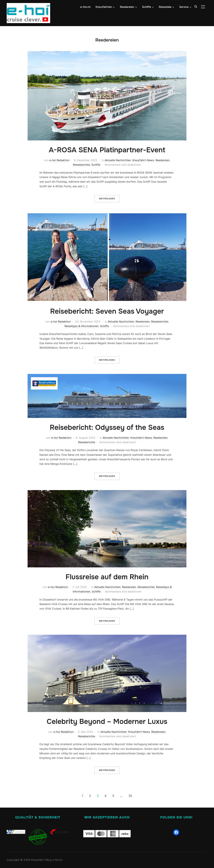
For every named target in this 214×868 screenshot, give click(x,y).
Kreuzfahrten (104, 7)
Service (184, 7)
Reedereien (127, 7)
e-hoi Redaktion (59, 160)
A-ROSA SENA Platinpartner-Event (107, 150)
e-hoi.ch (85, 7)
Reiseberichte (81, 165)
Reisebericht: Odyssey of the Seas (107, 427)
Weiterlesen (107, 199)
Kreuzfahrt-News (143, 160)
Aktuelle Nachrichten (118, 160)
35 (130, 796)
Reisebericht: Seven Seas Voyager (107, 311)
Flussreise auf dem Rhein (107, 577)
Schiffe (147, 7)
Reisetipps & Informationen (82, 326)
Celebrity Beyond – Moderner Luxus (107, 722)
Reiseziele (165, 7)
